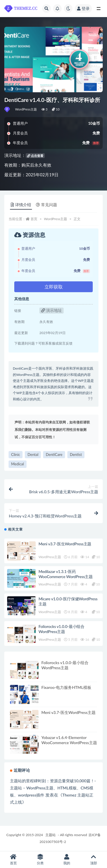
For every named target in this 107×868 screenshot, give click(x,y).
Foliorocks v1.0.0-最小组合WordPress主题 (61, 629)
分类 (40, 860)
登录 (83, 8)
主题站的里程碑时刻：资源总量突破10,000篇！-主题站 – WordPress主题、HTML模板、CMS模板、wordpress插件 (53, 788)
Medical (18, 464)
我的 (67, 860)
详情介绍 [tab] (21, 205)
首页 (34, 219)
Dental (33, 455)
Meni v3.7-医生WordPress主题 (65, 544)
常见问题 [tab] (47, 205)
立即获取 (54, 287)
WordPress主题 (26, 109)
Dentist (76, 455)
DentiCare (54, 455)
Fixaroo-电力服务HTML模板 (66, 687)
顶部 (94, 860)
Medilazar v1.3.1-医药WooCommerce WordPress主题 (66, 574)
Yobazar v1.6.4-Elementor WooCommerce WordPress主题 (69, 740)
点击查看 (35, 156)
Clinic (16, 455)
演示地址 (52, 310)
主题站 (51, 835)
